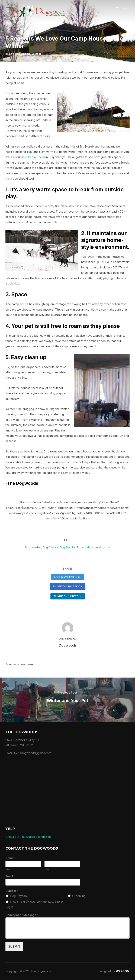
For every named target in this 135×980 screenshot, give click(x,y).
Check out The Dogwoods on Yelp (28, 837)
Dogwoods (84, 547)
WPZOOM (123, 971)
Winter (36, 54)
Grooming (79, 896)
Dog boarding (33, 547)
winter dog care (101, 547)
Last (47, 869)
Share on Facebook (67, 586)
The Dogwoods (19, 54)
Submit (14, 947)
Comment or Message (22, 915)
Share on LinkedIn (68, 596)
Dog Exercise (68, 547)
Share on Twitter (67, 577)
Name (11, 858)
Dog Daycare (51, 547)
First (8, 869)
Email (10, 876)
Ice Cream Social (33, 157)
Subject (12, 891)
